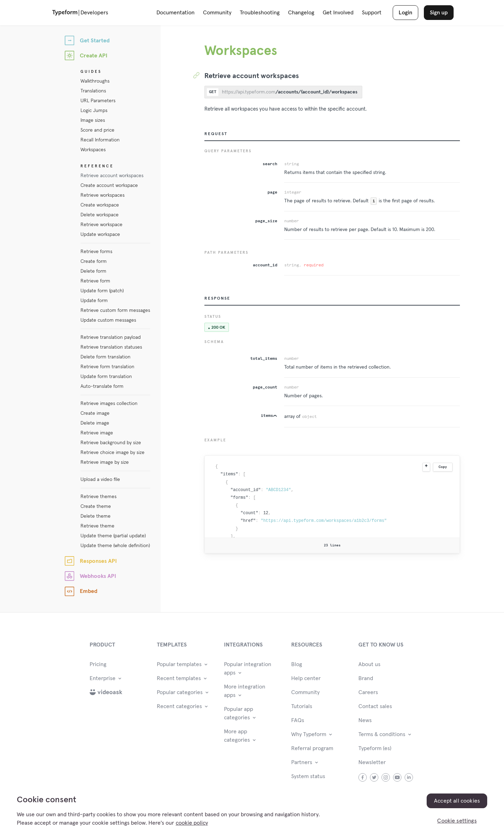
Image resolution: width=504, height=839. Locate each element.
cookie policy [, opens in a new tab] (192, 823)
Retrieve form (95, 281)
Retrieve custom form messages (115, 310)
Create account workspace (109, 186)
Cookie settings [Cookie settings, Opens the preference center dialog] (457, 821)
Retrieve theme (97, 526)
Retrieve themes (99, 497)
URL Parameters (98, 101)
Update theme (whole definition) (115, 546)
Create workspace (100, 205)
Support (372, 13)
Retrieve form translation (107, 367)
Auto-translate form (102, 386)
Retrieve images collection (109, 404)
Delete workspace (100, 215)
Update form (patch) (102, 291)
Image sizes (93, 120)
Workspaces (93, 150)
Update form (94, 301)
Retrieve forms (96, 252)
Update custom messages (108, 320)
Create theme (96, 506)
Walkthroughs (95, 81)
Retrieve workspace (101, 225)
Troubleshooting (260, 13)
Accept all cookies (457, 801)
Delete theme (96, 516)
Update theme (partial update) (113, 536)
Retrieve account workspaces (112, 176)
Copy (443, 467)
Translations (93, 91)
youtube (397, 777)
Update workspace (100, 235)
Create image (95, 413)
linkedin (409, 777)
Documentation (176, 13)
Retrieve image (97, 433)
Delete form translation (106, 357)
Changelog (301, 13)
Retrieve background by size (111, 443)
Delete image (95, 423)
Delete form (93, 271)
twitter (374, 777)
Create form (94, 261)
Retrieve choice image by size (113, 453)
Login (405, 13)
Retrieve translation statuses (111, 347)
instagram (386, 777)
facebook (363, 777)
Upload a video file (100, 480)
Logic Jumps (94, 111)
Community (217, 13)
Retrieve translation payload (111, 337)
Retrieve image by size (105, 462)
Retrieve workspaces (103, 195)
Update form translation (106, 377)
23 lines (332, 545)
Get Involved (338, 13)
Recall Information (100, 140)
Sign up (439, 13)
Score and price (97, 130)
